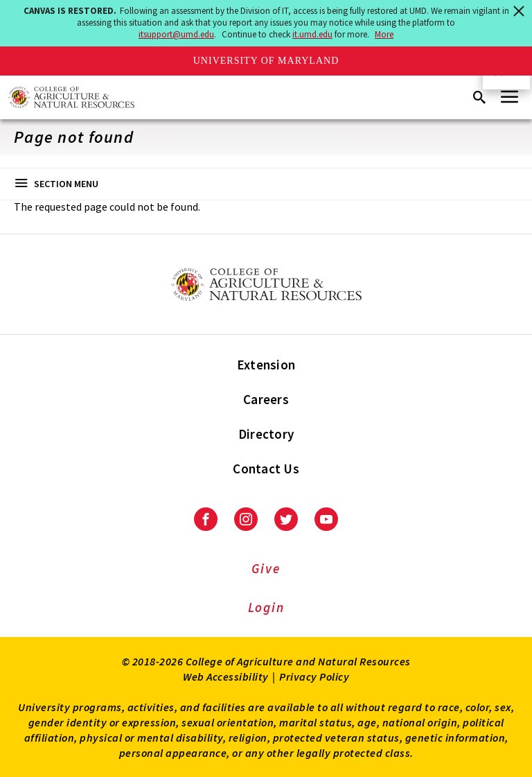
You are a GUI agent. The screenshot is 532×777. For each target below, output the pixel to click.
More (384, 34)
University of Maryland (266, 61)
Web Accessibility (226, 676)
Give (266, 568)
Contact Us (266, 469)
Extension (266, 365)
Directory (266, 434)
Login (266, 607)
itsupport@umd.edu (176, 34)
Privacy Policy (314, 676)
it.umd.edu (312, 34)
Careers (266, 399)
